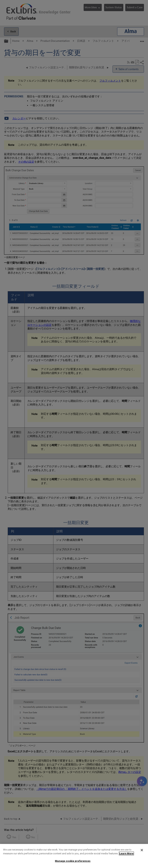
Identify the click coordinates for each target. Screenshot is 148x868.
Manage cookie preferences (73, 861)
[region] (74, 856)
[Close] (142, 850)
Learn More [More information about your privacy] (126, 853)
